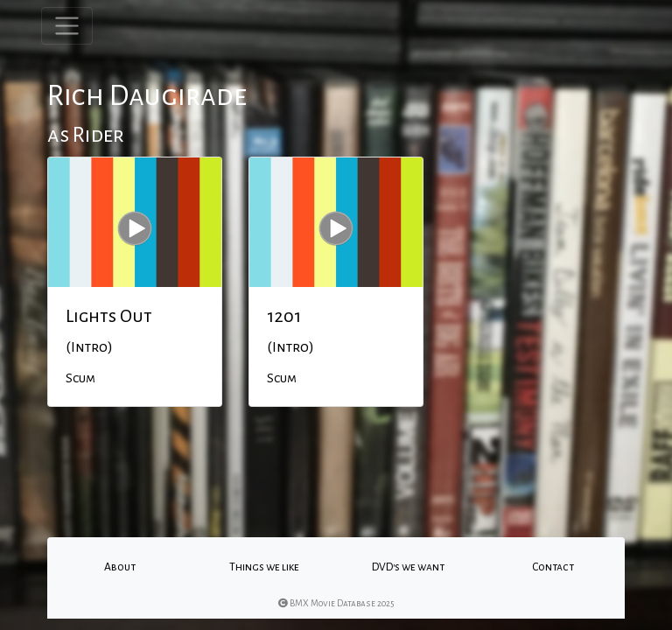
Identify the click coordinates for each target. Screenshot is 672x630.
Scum (80, 378)
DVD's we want (408, 567)
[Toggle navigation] (67, 26)
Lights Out (109, 316)
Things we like (264, 567)
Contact (553, 567)
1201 (284, 316)
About (120, 567)
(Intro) (89, 347)
